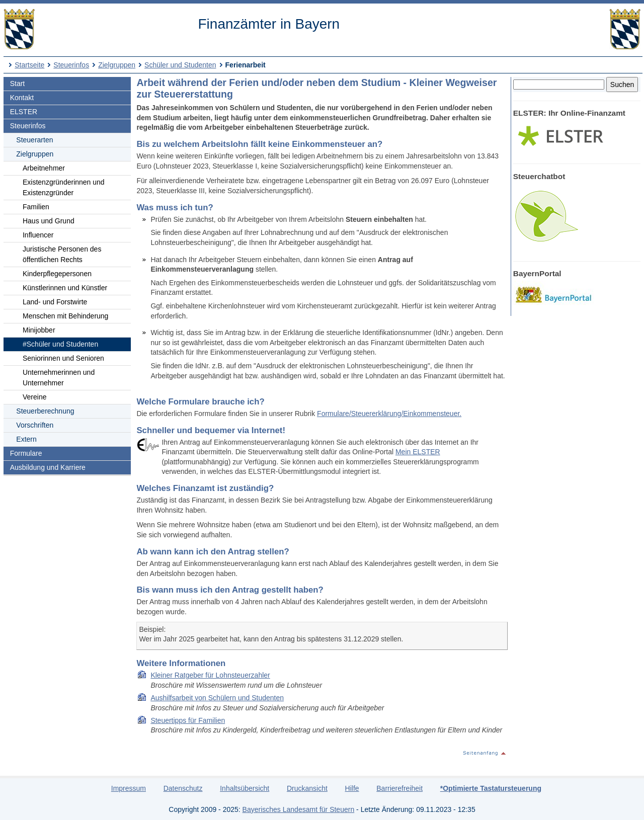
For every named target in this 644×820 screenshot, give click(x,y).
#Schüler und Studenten (60, 344)
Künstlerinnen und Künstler (65, 288)
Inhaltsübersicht (245, 788)
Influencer (38, 235)
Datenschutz (183, 788)
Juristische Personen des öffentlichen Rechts (62, 254)
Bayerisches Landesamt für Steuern (299, 809)
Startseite (29, 65)
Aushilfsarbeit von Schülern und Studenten (217, 698)
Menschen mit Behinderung (65, 316)
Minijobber (39, 330)
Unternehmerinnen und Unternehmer (59, 378)
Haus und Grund (49, 221)
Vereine (34, 397)
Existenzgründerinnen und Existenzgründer (64, 187)
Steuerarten (34, 140)
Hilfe (352, 788)
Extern (26, 439)
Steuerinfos (71, 65)
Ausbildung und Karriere (48, 467)
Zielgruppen (117, 65)
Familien (36, 207)
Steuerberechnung (45, 411)
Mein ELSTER (418, 452)
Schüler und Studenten (180, 65)
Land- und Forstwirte (55, 302)
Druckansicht (307, 788)
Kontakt (22, 98)
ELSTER (24, 112)
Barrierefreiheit (399, 788)
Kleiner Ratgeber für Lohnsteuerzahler (210, 675)
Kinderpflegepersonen (57, 274)
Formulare (26, 453)
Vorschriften (35, 425)
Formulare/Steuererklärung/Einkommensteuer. (389, 414)
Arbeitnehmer (44, 168)
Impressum (129, 788)
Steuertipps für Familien (188, 720)
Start (18, 84)
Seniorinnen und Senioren (63, 358)
